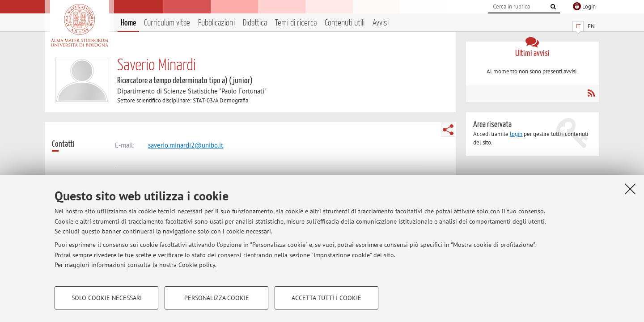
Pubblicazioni (216, 23)
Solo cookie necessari (107, 298)
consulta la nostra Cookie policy (171, 265)
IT (578, 26)
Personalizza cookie (217, 298)
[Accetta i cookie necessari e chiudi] (630, 189)
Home (128, 23)
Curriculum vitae (167, 23)
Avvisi (381, 23)
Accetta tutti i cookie (326, 298)
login (516, 134)
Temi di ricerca (296, 23)
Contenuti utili (345, 23)
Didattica (255, 23)
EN (591, 26)
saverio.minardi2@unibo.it (186, 145)
